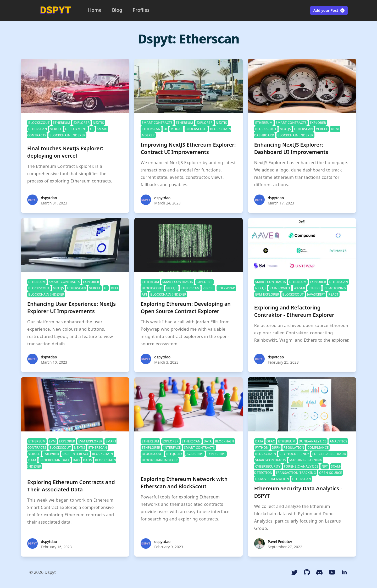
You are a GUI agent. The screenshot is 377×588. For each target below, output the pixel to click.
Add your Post (329, 10)
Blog (117, 10)
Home (95, 10)
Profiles (141, 10)
